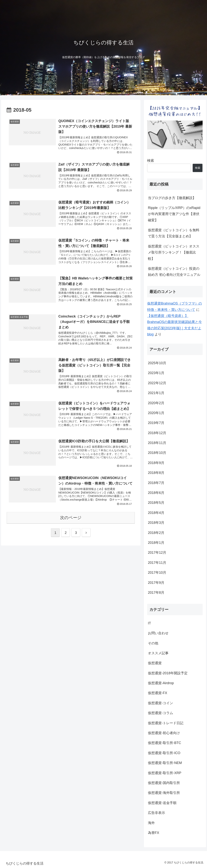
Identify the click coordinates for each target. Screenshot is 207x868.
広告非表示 (156, 813)
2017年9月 (156, 583)
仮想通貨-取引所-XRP (165, 773)
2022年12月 (157, 383)
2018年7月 (156, 483)
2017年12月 (157, 553)
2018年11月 (157, 443)
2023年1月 (156, 373)
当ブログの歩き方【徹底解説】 (172, 198)
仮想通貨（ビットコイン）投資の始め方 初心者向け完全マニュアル (174, 272)
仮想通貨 (155, 663)
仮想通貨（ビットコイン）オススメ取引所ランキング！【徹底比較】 (174, 252)
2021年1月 (156, 393)
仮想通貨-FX (158, 693)
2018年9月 (156, 463)
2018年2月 (156, 533)
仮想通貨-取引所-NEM (165, 763)
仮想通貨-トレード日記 (166, 723)
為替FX (154, 833)
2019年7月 (156, 423)
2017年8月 (156, 593)
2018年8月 (156, 473)
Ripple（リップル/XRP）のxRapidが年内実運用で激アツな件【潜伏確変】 (174, 214)
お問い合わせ (158, 633)
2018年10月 (157, 453)
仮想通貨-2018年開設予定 (168, 673)
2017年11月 (157, 563)
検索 (151, 161)
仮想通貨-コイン (160, 703)
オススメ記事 (158, 653)
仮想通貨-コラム (160, 713)
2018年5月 (156, 503)
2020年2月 (156, 403)
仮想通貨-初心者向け (164, 733)
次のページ (71, 518)
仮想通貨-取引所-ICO (164, 753)
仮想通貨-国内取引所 (164, 783)
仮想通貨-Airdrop (161, 683)
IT (149, 623)
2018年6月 (156, 493)
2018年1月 (156, 543)
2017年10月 (157, 573)
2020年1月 (156, 413)
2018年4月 (156, 513)
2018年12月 (157, 433)
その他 (153, 643)
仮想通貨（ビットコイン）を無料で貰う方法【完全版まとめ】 (174, 233)
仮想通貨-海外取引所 (164, 793)
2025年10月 (157, 363)
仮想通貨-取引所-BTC (164, 743)
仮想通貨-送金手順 (162, 803)
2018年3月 (156, 523)
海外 (151, 823)
